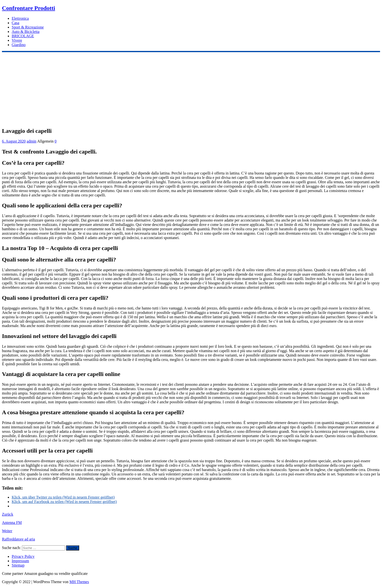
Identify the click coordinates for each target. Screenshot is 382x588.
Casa (15, 23)
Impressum (20, 561)
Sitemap (18, 565)
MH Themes (79, 582)
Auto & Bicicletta (26, 32)
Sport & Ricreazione (28, 27)
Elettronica (20, 18)
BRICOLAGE (23, 36)
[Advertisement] (191, 89)
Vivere (17, 40)
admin (31, 141)
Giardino (19, 45)
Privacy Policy (23, 556)
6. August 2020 (14, 141)
